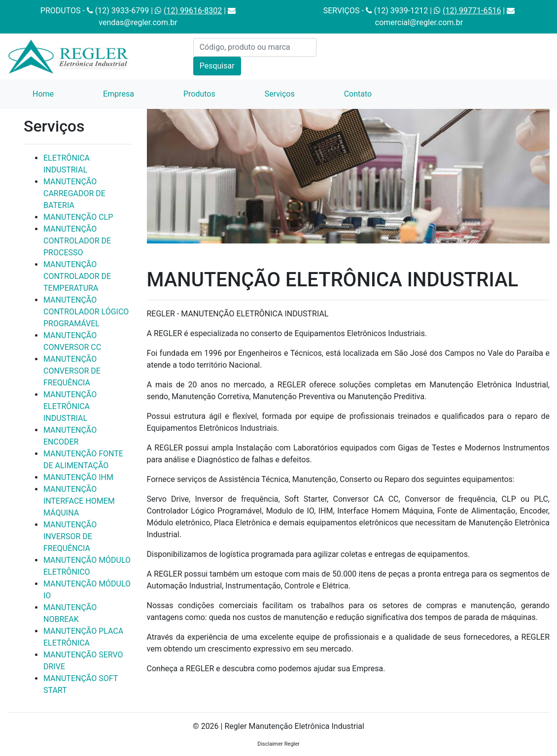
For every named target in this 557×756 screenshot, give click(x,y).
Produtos (199, 94)
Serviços (280, 94)
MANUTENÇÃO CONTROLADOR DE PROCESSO (77, 241)
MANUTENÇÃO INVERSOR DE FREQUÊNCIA (70, 536)
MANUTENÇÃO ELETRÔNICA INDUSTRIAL (70, 406)
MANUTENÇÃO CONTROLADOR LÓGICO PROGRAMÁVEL (86, 312)
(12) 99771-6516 (472, 11)
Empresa (119, 94)
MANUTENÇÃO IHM (78, 477)
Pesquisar (217, 66)
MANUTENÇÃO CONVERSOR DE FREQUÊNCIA (72, 371)
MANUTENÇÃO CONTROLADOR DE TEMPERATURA (77, 276)
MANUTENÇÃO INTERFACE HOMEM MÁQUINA (79, 501)
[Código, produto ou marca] (255, 47)
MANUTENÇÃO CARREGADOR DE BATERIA (74, 193)
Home (55, 93)
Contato (358, 94)
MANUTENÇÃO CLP (78, 217)
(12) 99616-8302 (193, 11)
